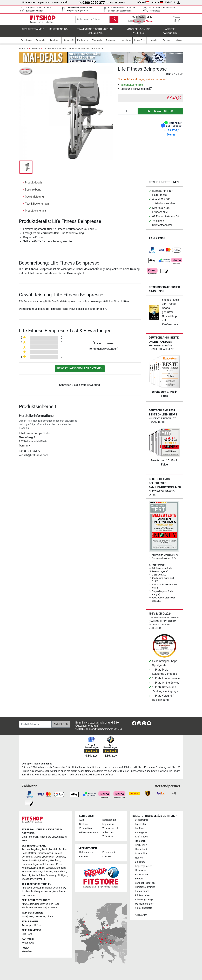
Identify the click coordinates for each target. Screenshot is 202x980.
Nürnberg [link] (47, 872)
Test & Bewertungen (37, 206)
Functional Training (145, 887)
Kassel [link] (60, 864)
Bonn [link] (25, 853)
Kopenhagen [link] (28, 943)
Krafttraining (59, 32)
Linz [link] (54, 837)
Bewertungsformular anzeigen (80, 371)
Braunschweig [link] (45, 853)
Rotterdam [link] (53, 908)
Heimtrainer (141, 870)
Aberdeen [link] (27, 888)
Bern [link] (31, 917)
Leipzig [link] (41, 868)
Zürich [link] (49, 917)
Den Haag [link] (54, 904)
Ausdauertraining (33, 32)
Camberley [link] (60, 888)
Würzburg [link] (40, 879)
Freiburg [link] (45, 860)
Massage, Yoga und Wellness (138, 33)
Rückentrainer (142, 895)
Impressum (43, 2)
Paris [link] (30, 934)
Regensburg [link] (60, 872)
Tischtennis (141, 845)
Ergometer (141, 824)
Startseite (24, 51)
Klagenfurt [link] (45, 837)
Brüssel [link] (38, 925)
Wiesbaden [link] (28, 879)
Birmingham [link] (47, 888)
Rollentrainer (142, 875)
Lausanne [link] (40, 917)
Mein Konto (172, 2)
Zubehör (36, 51)
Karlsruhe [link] (50, 864)
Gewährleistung (34, 199)
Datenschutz (109, 820)
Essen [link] (25, 860)
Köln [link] (34, 868)
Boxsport (140, 862)
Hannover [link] (27, 864)
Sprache (157, 2)
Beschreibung (33, 192)
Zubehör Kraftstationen (54, 51)
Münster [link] (37, 872)
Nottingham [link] (28, 895)
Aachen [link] (26, 849)
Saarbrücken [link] (38, 875)
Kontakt (64, 2)
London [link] (48, 892)
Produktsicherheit (35, 213)
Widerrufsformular (89, 833)
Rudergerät (141, 833)
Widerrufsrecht (110, 828)
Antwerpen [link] (28, 925)
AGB (82, 820)
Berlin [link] (45, 849)
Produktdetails (34, 185)
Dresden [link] (38, 857)
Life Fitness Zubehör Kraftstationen (86, 51)
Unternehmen (29, 2)
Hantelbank (141, 849)
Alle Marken (141, 915)
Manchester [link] (59, 892)
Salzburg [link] (62, 837)
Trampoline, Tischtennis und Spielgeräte (95, 33)
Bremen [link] (58, 853)
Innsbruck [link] (33, 837)
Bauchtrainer (142, 891)
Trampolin (140, 841)
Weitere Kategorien (170, 33)
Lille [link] (24, 934)
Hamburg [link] (55, 860)
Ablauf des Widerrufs (108, 834)
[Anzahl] (128, 114)
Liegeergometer (143, 866)
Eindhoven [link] (27, 908)
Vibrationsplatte (144, 908)
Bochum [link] (64, 849)
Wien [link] (24, 841)
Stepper (139, 879)
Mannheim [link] (60, 868)
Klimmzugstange (144, 900)
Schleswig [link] (51, 875)
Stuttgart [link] (62, 875)
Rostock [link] (26, 875)
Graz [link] (24, 837)
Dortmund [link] (27, 857)
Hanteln (139, 858)
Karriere (55, 2)
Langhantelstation (145, 883)
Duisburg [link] (60, 857)
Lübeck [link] (49, 868)
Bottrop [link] (32, 853)
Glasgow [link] (38, 892)
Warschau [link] (27, 951)
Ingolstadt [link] (38, 864)
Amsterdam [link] (28, 904)
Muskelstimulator (144, 904)
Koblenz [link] (26, 868)
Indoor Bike (141, 853)
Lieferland (143, 2)
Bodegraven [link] (42, 904)
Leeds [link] (36, 888)
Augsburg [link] (36, 849)
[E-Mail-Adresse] (35, 724)
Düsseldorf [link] (49, 857)
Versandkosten (87, 828)
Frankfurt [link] (34, 860)
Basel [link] (25, 917)
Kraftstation (142, 837)
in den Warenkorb (160, 114)
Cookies (83, 824)
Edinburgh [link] (27, 892)
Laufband (140, 828)
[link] (152, 252)
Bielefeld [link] (54, 849)
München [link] (27, 872)
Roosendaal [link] (40, 908)
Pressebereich (110, 852)
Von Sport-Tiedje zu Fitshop (37, 764)
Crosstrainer (142, 820)
